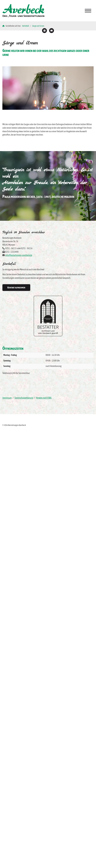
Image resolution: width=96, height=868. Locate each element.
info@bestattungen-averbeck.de (19, 255)
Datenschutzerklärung (24, 398)
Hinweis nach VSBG (44, 398)
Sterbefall (26, 26)
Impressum (7, 398)
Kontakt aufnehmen (16, 287)
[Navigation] (88, 11)
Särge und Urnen (38, 26)
